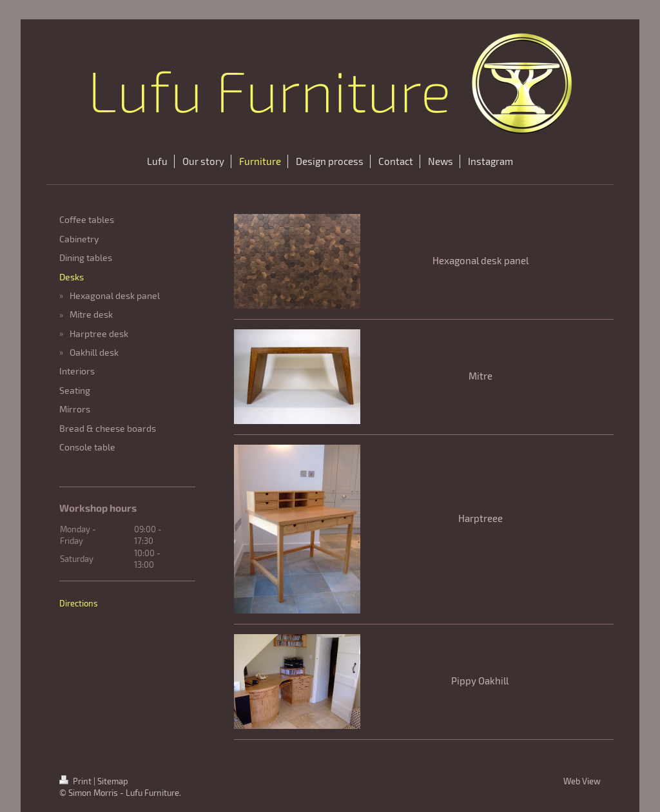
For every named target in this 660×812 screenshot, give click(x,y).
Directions (79, 603)
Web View (582, 781)
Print (76, 781)
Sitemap (113, 781)
